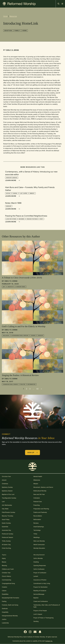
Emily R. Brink (12, 50)
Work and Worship (39, 541)
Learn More (13, 180)
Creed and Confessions (41, 601)
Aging (4, 558)
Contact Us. (49, 641)
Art (4, 287)
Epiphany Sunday (7, 487)
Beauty (4, 562)
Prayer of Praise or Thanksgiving (43, 618)
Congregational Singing (10, 384)
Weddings (37, 537)
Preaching (37, 505)
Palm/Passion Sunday (9, 512)
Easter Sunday (6, 523)
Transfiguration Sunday (9, 498)
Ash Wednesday (7, 505)
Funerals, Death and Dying (10, 605)
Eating (8, 193)
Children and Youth (8, 569)
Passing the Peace (32, 219)
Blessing (4, 565)
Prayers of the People (40, 611)
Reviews (36, 523)
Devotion (8, 31)
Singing (33, 335)
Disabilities (5, 594)
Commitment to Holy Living (42, 583)
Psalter (23, 384)
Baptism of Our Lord (8, 494)
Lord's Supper (38, 614)
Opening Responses (40, 565)
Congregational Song (8, 583)
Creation (4, 587)
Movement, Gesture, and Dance (43, 487)
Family (17, 31)
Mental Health (38, 476)
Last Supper (24, 193)
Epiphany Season (7, 491)
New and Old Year (39, 494)
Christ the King (6, 548)
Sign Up (33, 453)
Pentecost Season (7, 537)
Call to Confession (39, 569)
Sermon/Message (39, 594)
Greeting (36, 562)
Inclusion (6, 335)
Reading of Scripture (40, 591)
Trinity (35, 534)
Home (5, 16)
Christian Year (6, 573)
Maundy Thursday (8, 516)
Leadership (5, 623)
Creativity (11, 287)
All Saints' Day (6, 545)
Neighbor (22, 219)
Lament (36, 576)
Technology (37, 530)
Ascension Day (6, 530)
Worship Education (39, 548)
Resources (13, 16)
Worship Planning (12, 178)
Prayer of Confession (40, 573)
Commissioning (6, 580)
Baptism (36, 598)
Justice (4, 619)
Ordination (37, 498)
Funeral (15, 193)
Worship (9, 206)
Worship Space (21, 287)
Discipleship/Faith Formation (11, 598)
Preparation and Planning (41, 509)
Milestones (37, 480)
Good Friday (6, 519)
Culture (4, 591)
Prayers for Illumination (40, 587)
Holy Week (5, 509)
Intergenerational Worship (20, 335)
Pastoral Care (38, 502)
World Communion (39, 545)
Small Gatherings (39, 527)
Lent (3, 502)
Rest (42, 219)
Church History (6, 576)
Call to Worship (38, 558)
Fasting (4, 601)
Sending (36, 621)
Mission (36, 484)
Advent (4, 480)
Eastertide (5, 527)
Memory (32, 193)
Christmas (5, 484)
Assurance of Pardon (40, 580)
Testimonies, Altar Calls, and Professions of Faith (47, 606)
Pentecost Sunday (8, 534)
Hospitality (5, 612)
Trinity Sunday (6, 541)
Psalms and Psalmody (40, 512)
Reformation (31, 384)
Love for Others (11, 219)
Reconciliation (38, 516)
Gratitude (5, 608)
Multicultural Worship (40, 491)
